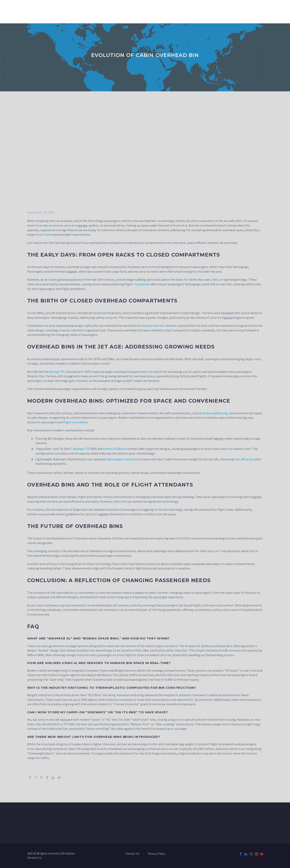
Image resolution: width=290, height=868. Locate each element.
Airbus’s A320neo (114, 449)
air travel (45, 234)
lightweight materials (122, 459)
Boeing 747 (57, 372)
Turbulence (142, 284)
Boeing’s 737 (82, 449)
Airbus (207, 413)
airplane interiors (153, 326)
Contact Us (132, 854)
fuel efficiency (244, 459)
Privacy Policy (156, 854)
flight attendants (76, 422)
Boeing (223, 413)
